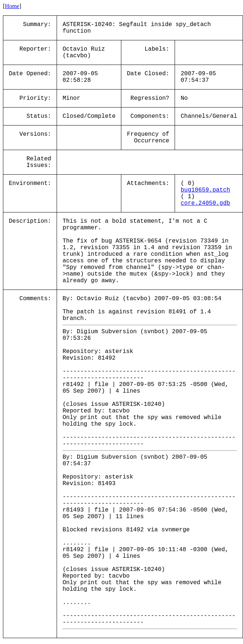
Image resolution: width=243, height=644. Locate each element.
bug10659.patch (205, 190)
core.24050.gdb (205, 203)
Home (12, 6)
